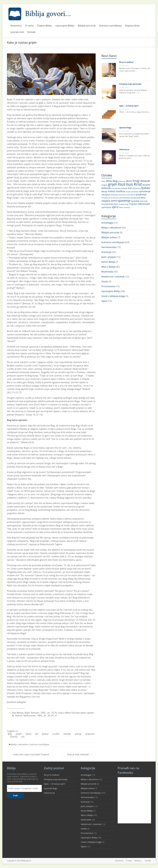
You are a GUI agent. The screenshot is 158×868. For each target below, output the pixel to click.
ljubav (45, 734)
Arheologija (107, 223)
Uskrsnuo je (124, 149)
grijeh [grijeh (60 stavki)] (113, 184)
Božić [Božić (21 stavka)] (129, 181)
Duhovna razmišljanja (110, 26)
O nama (29, 26)
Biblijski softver (109, 237)
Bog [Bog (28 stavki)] (115, 181)
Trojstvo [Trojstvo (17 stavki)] (133, 204)
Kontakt (32, 32)
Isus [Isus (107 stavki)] (122, 184)
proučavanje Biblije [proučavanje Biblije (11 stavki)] (138, 198)
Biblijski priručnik (87, 26)
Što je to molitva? (126, 62)
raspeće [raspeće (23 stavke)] (106, 201)
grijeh (19, 734)
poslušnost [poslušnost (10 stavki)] (123, 195)
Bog (10, 734)
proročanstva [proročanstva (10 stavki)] (114, 198)
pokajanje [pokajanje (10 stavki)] (114, 195)
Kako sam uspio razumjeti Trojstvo (30, 754)
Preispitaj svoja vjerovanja (130, 84)
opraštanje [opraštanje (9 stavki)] (135, 192)
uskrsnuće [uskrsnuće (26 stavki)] (144, 204)
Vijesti (104, 301)
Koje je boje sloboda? (80, 754)
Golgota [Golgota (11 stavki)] (104, 185)
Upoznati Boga (125, 128)
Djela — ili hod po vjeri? (129, 106)
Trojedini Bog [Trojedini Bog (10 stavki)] (124, 204)
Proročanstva (108, 286)
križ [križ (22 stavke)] (130, 188)
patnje (78, 734)
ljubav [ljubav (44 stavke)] (146, 188)
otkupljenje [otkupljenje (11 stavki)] (106, 195)
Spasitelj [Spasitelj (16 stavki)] (135, 201)
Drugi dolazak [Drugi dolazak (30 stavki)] (141, 181)
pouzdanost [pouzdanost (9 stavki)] (131, 195)
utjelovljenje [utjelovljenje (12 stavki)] (106, 207)
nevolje (67, 734)
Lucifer (56, 734)
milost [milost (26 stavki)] (112, 191)
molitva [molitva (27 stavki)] (120, 191)
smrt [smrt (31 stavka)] (114, 201)
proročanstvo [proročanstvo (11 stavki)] (125, 198)
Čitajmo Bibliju (44, 26)
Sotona (14, 737)
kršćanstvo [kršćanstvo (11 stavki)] (137, 188)
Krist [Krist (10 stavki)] (113, 188)
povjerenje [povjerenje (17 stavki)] (141, 195)
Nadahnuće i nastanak (113, 277)
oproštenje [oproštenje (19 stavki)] (145, 191)
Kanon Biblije (108, 262)
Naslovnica (16, 26)
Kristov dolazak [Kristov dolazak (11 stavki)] (121, 188)
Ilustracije (106, 252)
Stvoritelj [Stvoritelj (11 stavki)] (105, 204)
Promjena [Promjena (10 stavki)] (105, 198)
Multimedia (107, 272)
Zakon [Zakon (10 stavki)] (121, 207)
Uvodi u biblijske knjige (113, 296)
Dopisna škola (132, 26)
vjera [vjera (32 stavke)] (115, 207)
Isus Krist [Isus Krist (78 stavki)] (134, 184)
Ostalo (105, 281)
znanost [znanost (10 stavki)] (127, 207)
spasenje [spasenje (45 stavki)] (124, 201)
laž (37, 734)
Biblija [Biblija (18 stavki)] (109, 181)
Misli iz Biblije (108, 267)
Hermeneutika (109, 247)
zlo (23, 737)
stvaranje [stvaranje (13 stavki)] (144, 201)
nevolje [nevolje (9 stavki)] (128, 192)
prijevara (90, 734)
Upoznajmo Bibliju (65, 26)
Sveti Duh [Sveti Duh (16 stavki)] (113, 204)
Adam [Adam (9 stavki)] (103, 181)
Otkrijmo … (138, 861)
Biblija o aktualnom (20, 744)
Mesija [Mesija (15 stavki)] (104, 191)
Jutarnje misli (17, 32)
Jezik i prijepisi (109, 257)
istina (28, 734)
